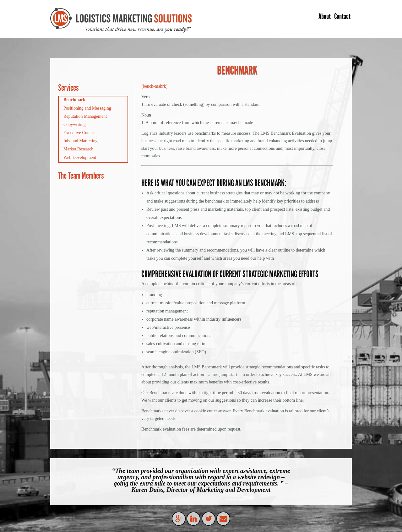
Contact (342, 16)
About (325, 16)
